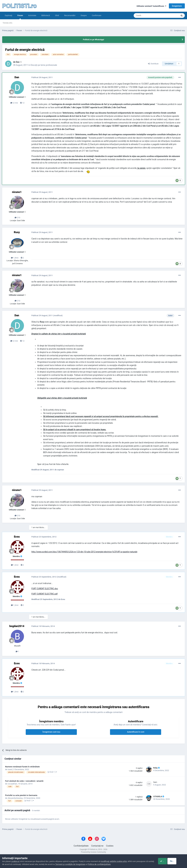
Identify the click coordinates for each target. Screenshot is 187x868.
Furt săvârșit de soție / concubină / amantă (24, 781)
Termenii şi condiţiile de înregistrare (76, 864)
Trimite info (7, 23)
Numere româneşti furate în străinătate (22, 767)
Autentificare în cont (136, 732)
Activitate (32, 15)
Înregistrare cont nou (51, 732)
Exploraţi (8, 15)
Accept (162, 861)
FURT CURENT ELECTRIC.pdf (44, 594)
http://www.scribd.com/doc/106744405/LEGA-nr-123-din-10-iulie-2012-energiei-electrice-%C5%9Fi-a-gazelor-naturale (84, 552)
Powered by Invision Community (94, 852)
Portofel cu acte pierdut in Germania (21, 795)
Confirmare (97, 15)
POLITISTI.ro (19, 6)
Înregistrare (177, 6)
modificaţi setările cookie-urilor (114, 861)
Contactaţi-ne (97, 846)
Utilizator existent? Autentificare (151, 6)
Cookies (110, 846)
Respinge (177, 861)
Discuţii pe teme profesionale (44, 65)
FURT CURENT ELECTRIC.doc (45, 589)
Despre (84, 15)
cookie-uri (15, 861)
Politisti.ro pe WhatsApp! (94, 40)
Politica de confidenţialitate (105, 864)
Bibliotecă (46, 15)
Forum (20, 17)
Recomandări (70, 15)
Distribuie (153, 64)
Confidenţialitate (81, 846)
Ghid (57, 15)
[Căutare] (148, 15)
